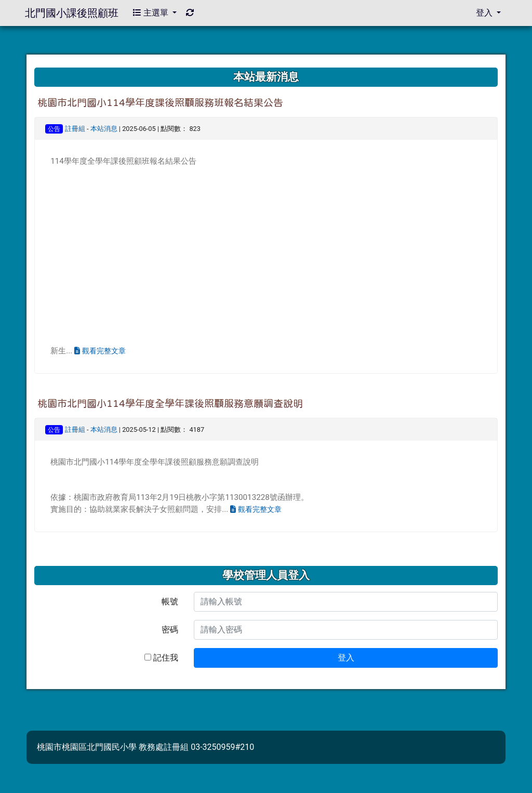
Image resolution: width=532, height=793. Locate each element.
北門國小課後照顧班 (72, 13)
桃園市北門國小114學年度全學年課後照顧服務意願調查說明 (170, 404)
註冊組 (75, 129)
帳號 (170, 602)
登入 (346, 658)
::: (36, 64)
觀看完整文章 (100, 351)
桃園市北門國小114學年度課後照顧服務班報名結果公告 (160, 103)
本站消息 (104, 129)
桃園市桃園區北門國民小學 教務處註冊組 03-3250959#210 (145, 747)
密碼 (170, 630)
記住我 (161, 658)
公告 (54, 129)
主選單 (152, 13)
